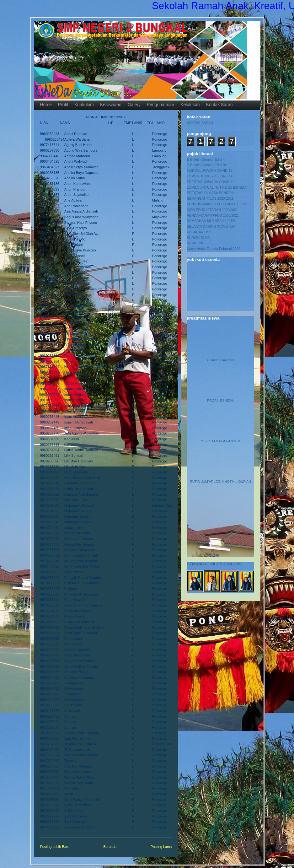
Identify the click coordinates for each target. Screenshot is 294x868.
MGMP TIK (195, 243)
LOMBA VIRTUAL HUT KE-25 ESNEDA (217, 187)
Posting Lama (161, 847)
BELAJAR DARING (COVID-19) (211, 226)
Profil (63, 105)
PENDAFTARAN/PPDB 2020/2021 (213, 215)
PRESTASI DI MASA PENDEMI (211, 193)
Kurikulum (84, 105)
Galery (134, 105)
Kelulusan (190, 105)
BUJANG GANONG (220, 360)
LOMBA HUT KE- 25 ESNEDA (210, 176)
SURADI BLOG (199, 238)
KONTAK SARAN (200, 123)
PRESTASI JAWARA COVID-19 (211, 182)
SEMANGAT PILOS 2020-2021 (210, 198)
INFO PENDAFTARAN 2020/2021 (212, 210)
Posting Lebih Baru (55, 847)
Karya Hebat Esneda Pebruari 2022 (214, 249)
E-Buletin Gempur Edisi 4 (206, 159)
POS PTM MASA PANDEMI (220, 441)
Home (46, 105)
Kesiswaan (111, 105)
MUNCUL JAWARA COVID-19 (210, 170)
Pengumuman (160, 105)
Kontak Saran (219, 105)
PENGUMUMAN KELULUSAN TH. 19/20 (218, 204)
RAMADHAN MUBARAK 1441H (211, 221)
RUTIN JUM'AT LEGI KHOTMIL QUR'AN (220, 482)
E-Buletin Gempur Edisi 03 (207, 165)
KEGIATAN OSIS (200, 232)
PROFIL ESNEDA (220, 401)
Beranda (110, 847)
